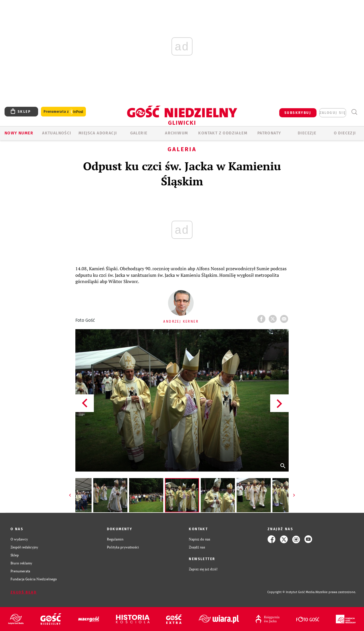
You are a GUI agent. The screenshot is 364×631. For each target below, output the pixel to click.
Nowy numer (19, 133)
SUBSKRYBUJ (298, 113)
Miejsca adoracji (98, 133)
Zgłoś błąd (24, 592)
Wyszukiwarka (354, 112)
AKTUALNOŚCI (57, 133)
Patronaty (269, 133)
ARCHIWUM (176, 133)
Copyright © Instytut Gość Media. (291, 592)
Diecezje (307, 133)
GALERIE (139, 133)
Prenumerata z (63, 112)
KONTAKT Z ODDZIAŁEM (223, 133)
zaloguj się (333, 113)
